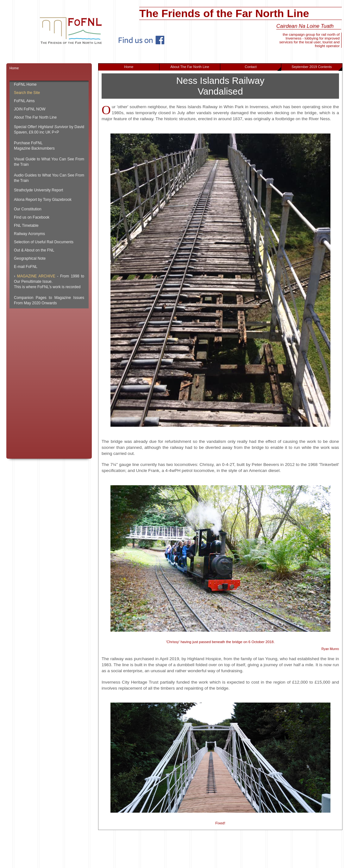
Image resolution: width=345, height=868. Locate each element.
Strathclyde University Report (38, 190)
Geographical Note (30, 258)
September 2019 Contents (317, 68)
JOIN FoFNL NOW (30, 109)
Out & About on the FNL (34, 250)
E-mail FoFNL (26, 267)
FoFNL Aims (24, 101)
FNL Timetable (26, 226)
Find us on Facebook (32, 217)
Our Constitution (28, 209)
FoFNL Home (25, 84)
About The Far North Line (190, 67)
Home (129, 67)
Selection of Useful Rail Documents (44, 242)
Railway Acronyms (29, 234)
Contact (263, 68)
